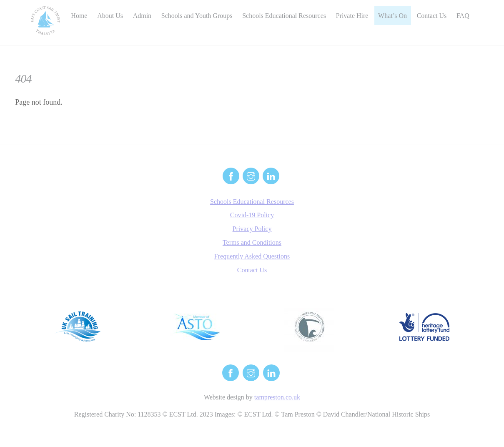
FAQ (463, 16)
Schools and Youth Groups (197, 16)
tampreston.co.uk (277, 397)
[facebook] (231, 175)
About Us (110, 16)
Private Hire (352, 16)
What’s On (392, 16)
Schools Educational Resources (284, 16)
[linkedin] (271, 175)
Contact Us (432, 16)
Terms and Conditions (252, 242)
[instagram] (251, 175)
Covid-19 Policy (252, 215)
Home (79, 16)
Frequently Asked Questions (252, 256)
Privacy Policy (252, 229)
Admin (142, 16)
